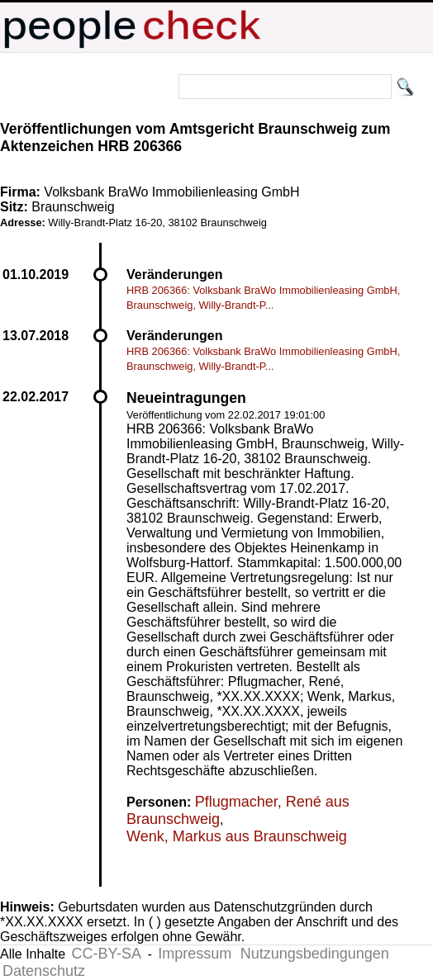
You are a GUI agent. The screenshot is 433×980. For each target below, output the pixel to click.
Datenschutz (44, 971)
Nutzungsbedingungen (315, 954)
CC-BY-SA (107, 954)
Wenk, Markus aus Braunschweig (237, 836)
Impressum (195, 954)
